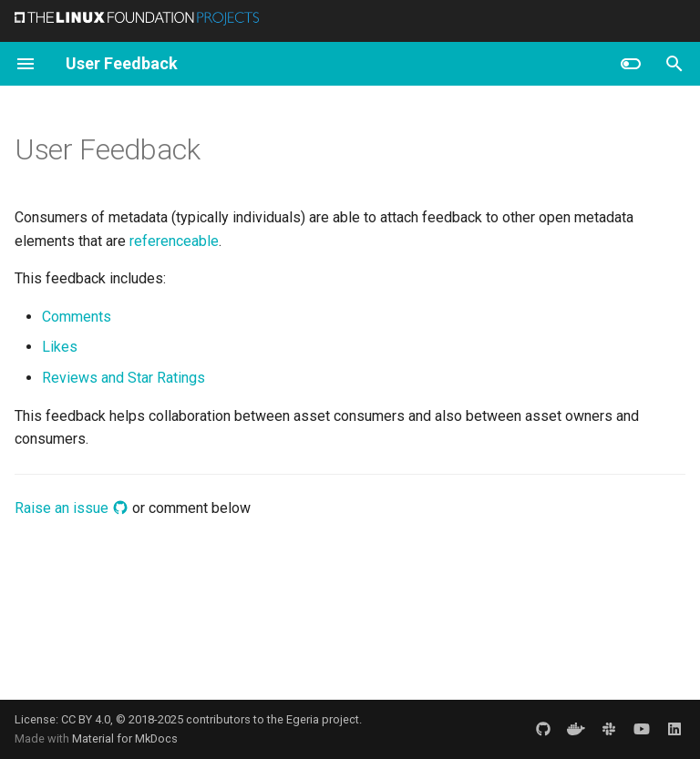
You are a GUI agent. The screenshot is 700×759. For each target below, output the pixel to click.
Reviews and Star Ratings (124, 378)
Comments (77, 317)
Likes (60, 347)
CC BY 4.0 (86, 719)
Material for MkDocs (125, 738)
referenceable (174, 241)
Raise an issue (72, 508)
